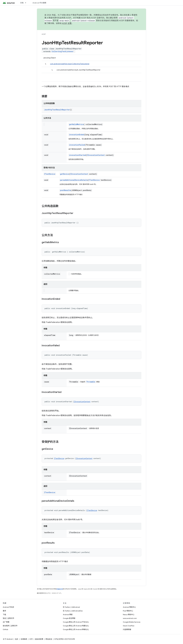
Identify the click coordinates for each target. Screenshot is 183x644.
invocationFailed (77, 145)
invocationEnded (77, 135)
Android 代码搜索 (39, 3)
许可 (31, 639)
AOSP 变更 (67, 23)
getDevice (65, 174)
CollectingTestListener (63, 51)
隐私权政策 (39, 639)
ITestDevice (50, 174)
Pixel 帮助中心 (128, 611)
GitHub (5, 629)
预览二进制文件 (9, 618)
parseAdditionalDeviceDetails (74, 180)
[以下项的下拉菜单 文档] (27, 3)
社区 (17, 639)
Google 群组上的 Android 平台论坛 (76, 622)
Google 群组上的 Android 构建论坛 (76, 626)
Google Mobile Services (132, 622)
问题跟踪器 (127, 629)
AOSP (44, 34)
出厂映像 (6, 622)
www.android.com (130, 618)
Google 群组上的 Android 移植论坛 (76, 629)
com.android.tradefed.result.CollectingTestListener (70, 64)
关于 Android (8, 639)
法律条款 (24, 639)
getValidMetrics (76, 124)
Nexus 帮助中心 (129, 615)
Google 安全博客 (69, 618)
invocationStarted (77, 155)
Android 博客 (68, 615)
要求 (4, 611)
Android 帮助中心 (129, 607)
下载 (4, 615)
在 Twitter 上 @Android (71, 607)
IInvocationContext (96, 155)
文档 (22, 3)
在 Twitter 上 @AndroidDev (73, 611)
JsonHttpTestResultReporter (57, 110)
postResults (65, 190)
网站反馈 (49, 639)
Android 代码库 (8, 607)
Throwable (91, 382)
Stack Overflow (129, 626)
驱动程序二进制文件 (10, 626)
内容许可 (60, 589)
